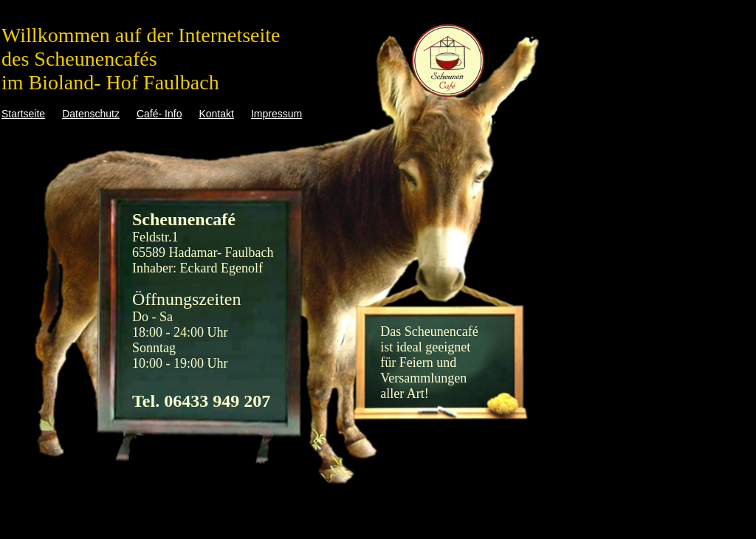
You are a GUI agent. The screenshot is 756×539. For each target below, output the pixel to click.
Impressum (276, 114)
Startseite (23, 114)
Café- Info (159, 114)
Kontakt (216, 114)
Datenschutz (91, 114)
